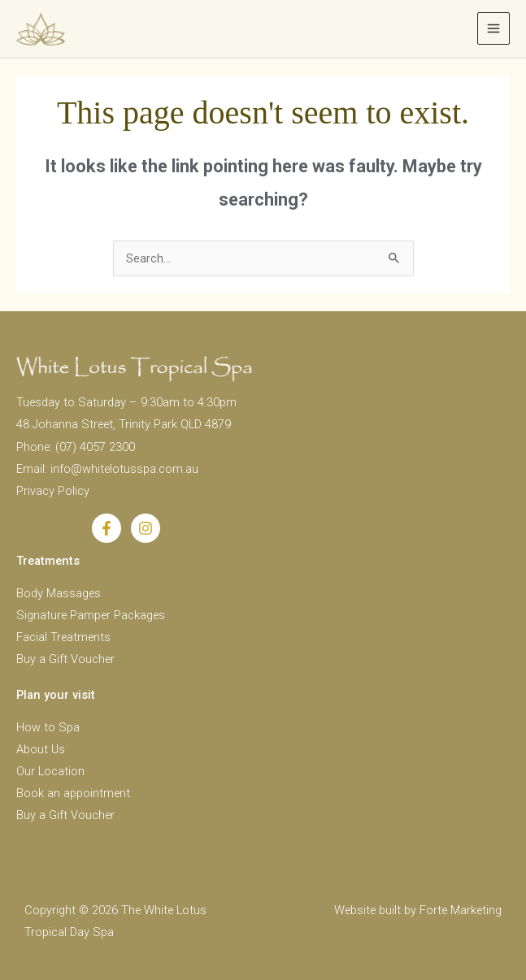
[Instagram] (146, 528)
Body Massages (59, 593)
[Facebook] (107, 528)
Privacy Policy (53, 491)
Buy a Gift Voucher (65, 659)
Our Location (50, 771)
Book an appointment (73, 793)
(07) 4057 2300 (95, 447)
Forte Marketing (461, 910)
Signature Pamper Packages (91, 615)
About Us (41, 749)
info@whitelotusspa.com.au (124, 469)
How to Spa (48, 727)
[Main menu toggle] (493, 28)
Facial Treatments (63, 637)
